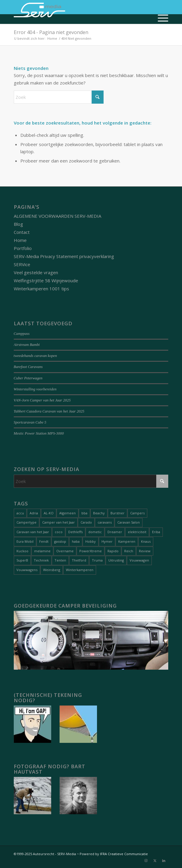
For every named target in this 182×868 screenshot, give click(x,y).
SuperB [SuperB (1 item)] (22, 560)
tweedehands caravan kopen (35, 356)
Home (20, 240)
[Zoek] (59, 97)
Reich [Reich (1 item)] (129, 551)
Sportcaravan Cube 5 (30, 422)
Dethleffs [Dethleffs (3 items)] (75, 532)
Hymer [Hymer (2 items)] (107, 541)
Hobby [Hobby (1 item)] (91, 541)
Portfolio (23, 248)
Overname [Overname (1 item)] (65, 551)
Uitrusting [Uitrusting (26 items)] (116, 560)
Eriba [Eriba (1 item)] (156, 532)
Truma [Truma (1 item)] (97, 560)
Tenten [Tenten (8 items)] (60, 560)
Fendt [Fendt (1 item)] (44, 541)
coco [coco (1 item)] (59, 532)
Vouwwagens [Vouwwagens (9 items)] (27, 570)
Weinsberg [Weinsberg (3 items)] (52, 570)
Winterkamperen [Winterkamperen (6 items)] (80, 570)
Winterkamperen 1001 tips (41, 289)
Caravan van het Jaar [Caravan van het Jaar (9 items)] (33, 532)
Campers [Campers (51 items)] (137, 513)
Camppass (22, 334)
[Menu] (160, 18)
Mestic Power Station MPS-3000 (39, 433)
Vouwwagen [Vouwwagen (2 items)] (139, 560)
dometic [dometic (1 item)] (95, 532)
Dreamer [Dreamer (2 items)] (115, 532)
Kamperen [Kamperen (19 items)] (127, 541)
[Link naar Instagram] (146, 861)
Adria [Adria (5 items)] (34, 513)
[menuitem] (160, 18)
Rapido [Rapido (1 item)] (113, 551)
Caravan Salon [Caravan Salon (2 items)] (129, 522)
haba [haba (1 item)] (76, 541)
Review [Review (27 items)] (145, 551)
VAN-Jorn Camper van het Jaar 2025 (42, 400)
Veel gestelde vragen (36, 272)
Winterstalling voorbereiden (35, 389)
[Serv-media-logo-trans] (76, 12)
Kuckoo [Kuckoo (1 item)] (22, 551)
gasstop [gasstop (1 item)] (60, 541)
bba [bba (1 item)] (84, 513)
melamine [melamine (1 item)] (42, 551)
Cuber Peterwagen (28, 378)
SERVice (22, 264)
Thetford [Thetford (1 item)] (79, 560)
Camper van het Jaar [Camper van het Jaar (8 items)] (59, 522)
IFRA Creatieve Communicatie (124, 854)
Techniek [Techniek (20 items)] (41, 560)
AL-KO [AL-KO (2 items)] (49, 513)
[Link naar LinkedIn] (164, 861)
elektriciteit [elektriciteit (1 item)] (137, 532)
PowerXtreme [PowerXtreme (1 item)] (91, 551)
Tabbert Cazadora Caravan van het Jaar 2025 (49, 411)
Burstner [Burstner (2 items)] (117, 513)
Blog (18, 224)
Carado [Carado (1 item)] (86, 522)
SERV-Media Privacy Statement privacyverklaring (64, 256)
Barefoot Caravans (28, 367)
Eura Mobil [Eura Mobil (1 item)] (25, 541)
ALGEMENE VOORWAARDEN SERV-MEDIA (57, 216)
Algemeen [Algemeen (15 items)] (68, 513)
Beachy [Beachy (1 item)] (99, 513)
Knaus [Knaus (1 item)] (146, 541)
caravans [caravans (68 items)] (105, 522)
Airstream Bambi (27, 345)
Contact (22, 232)
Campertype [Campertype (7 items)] (26, 522)
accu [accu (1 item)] (20, 513)
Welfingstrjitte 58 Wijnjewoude (46, 280)
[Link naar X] (155, 861)
